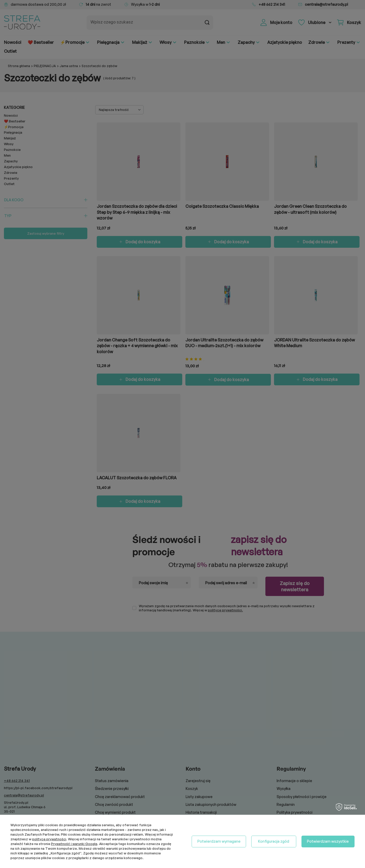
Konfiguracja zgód (274, 841)
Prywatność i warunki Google (74, 844)
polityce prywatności (49, 839)
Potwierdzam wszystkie (328, 841)
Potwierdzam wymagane (219, 841)
